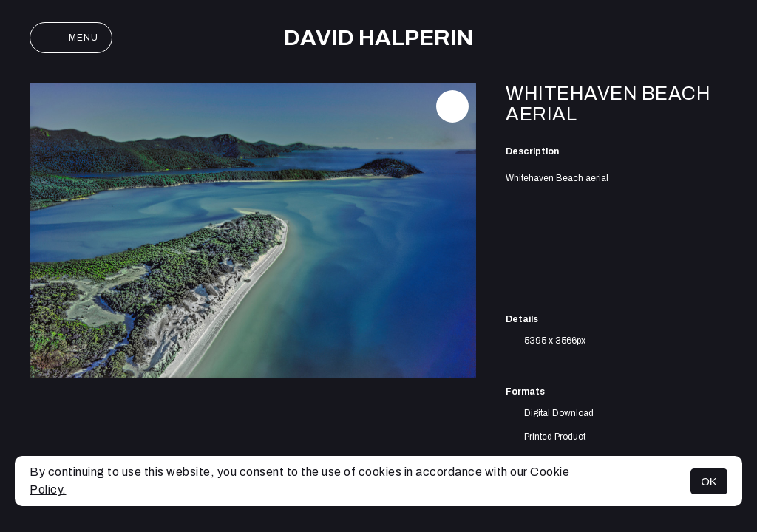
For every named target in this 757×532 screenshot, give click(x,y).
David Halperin (378, 38)
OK (709, 481)
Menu (71, 38)
